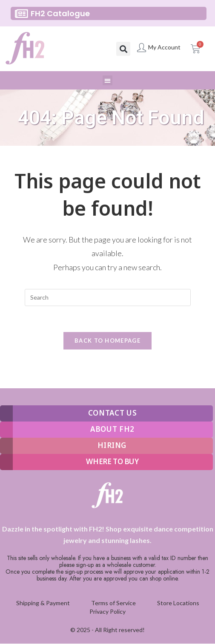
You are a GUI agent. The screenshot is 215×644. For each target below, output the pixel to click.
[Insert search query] (108, 297)
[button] (123, 49)
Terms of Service (113, 603)
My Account (164, 47)
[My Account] (142, 48)
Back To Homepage (107, 341)
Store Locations (178, 603)
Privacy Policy (107, 611)
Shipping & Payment (43, 603)
